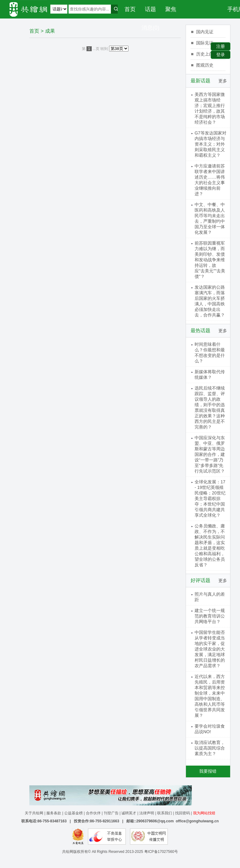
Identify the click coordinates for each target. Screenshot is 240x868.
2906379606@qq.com (155, 821)
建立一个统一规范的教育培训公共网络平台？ (210, 616)
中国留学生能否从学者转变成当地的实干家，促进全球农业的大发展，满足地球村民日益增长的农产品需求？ (210, 649)
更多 (223, 81)
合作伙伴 (93, 813)
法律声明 (147, 813)
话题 (150, 9)
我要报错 (208, 771)
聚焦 (171, 9)
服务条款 (54, 813)
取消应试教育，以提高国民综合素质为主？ (210, 748)
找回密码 (183, 813)
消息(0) (150, 28)
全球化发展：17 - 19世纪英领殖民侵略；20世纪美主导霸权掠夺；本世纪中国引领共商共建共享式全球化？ (210, 498)
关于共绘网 (34, 813)
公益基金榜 (74, 813)
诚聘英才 (129, 813)
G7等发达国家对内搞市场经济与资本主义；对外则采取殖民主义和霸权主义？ (211, 144)
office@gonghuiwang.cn (197, 821)
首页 (130, 9)
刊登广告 (111, 813)
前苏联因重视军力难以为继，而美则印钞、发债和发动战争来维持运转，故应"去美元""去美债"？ (210, 260)
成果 (50, 31)
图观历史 (205, 65)
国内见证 (205, 32)
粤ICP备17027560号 (161, 852)
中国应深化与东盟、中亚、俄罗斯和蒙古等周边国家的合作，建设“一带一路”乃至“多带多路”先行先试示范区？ (210, 454)
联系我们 (165, 813)
